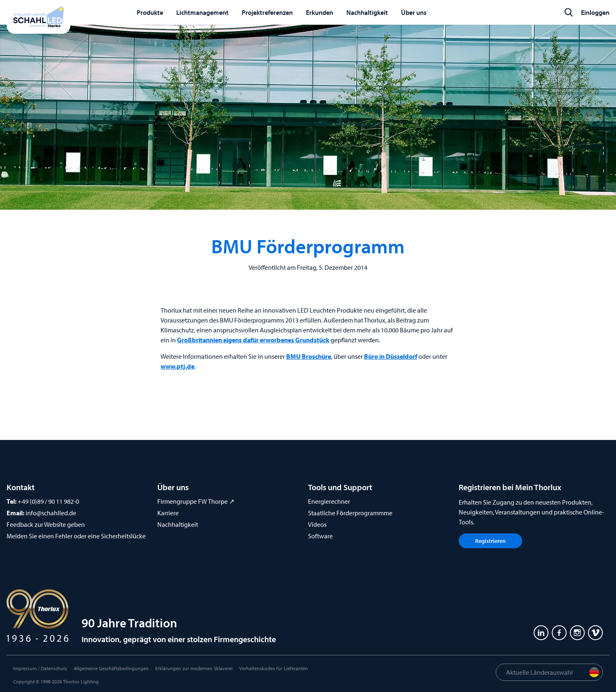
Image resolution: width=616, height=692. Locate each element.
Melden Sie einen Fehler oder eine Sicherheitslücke (76, 536)
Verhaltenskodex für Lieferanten (274, 668)
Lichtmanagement (202, 12)
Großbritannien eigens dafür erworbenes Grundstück (253, 340)
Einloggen (595, 12)
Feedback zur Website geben (46, 524)
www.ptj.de (177, 366)
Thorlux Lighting (81, 681)
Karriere (168, 513)
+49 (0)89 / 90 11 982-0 (48, 501)
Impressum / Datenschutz (40, 668)
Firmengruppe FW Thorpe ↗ (196, 501)
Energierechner (329, 501)
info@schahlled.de (51, 513)
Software (320, 536)
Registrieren (490, 541)
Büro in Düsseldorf (391, 356)
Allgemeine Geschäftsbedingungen (111, 668)
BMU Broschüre (309, 356)
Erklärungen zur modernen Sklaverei (194, 668)
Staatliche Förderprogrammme (350, 513)
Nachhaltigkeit (178, 524)
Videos (317, 524)
